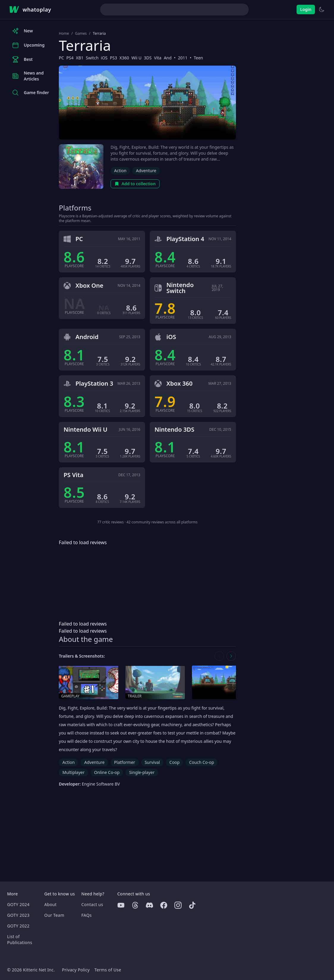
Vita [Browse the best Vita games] (158, 58)
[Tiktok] (192, 905)
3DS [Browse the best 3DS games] (148, 58)
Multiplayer (74, 772)
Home (64, 34)
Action (120, 171)
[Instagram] (178, 905)
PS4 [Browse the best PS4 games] (70, 58)
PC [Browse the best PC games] (61, 58)
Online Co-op (107, 772)
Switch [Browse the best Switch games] (92, 58)
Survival (152, 762)
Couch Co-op (201, 762)
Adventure (146, 171)
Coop (174, 762)
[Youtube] (121, 905)
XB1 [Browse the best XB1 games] (80, 58)
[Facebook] (164, 905)
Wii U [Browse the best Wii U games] (136, 58)
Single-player (142, 772)
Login (306, 9)
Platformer (125, 762)
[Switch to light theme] (322, 10)
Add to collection (135, 184)
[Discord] (149, 905)
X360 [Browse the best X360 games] (124, 58)
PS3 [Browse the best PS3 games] (114, 58)
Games (81, 34)
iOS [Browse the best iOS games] (104, 58)
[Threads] (135, 905)
